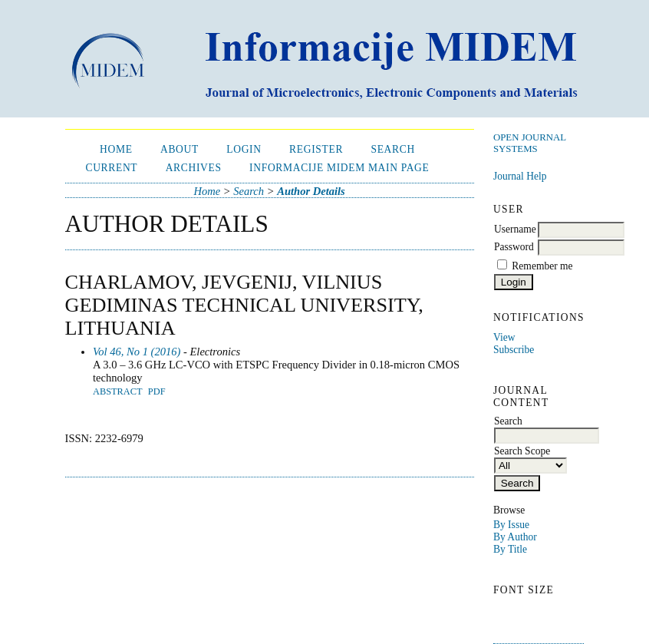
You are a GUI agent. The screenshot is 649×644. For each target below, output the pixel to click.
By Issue (511, 525)
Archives (194, 168)
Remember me (542, 266)
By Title (510, 549)
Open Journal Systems (530, 143)
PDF (157, 391)
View (504, 337)
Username (515, 229)
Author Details (311, 191)
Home (116, 149)
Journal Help (520, 176)
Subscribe (514, 350)
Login (244, 149)
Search (392, 149)
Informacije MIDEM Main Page (339, 168)
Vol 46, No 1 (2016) (137, 352)
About (180, 149)
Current (111, 168)
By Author (515, 537)
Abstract (118, 391)
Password (514, 247)
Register (316, 149)
